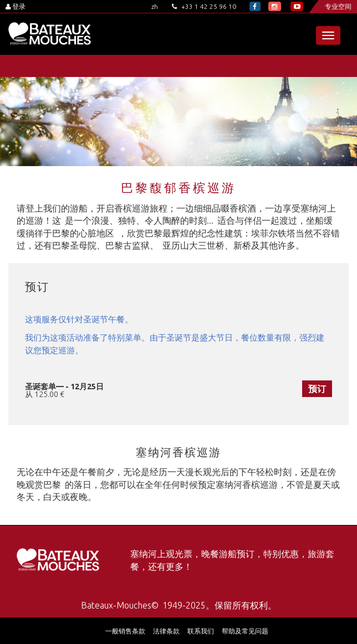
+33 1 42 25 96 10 (204, 6)
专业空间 (338, 6)
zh (155, 6)
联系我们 (201, 631)
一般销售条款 (125, 631)
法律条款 (166, 631)
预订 (317, 389)
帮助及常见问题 (245, 631)
